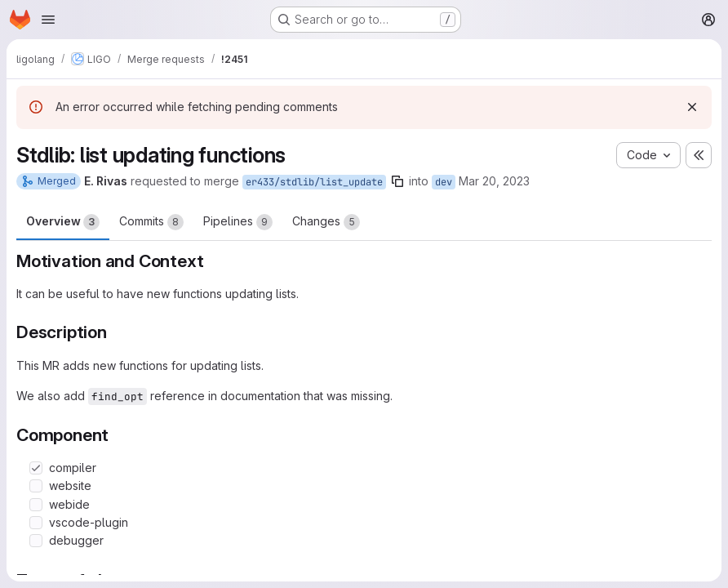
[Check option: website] (36, 486)
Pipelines (238, 222)
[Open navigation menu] (48, 20)
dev (444, 182)
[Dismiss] (692, 107)
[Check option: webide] (36, 505)
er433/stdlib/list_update (314, 182)
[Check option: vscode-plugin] (36, 523)
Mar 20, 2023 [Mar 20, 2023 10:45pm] (494, 181)
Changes (326, 222)
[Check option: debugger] (36, 541)
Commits (151, 222)
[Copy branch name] (397, 181)
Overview (63, 222)
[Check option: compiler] (36, 468)
